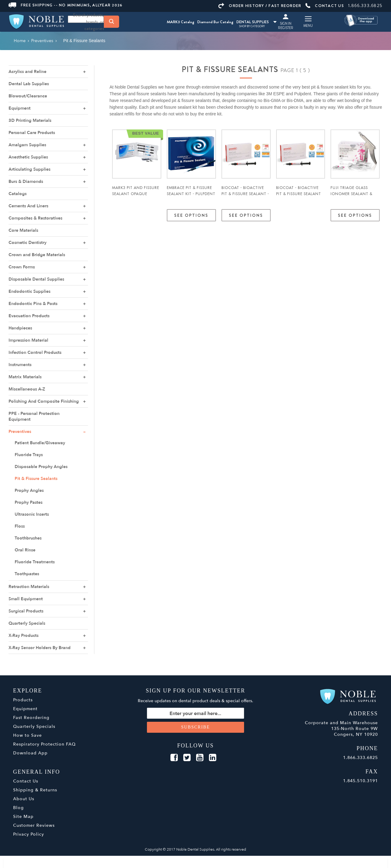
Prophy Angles (29, 490)
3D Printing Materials (30, 120)
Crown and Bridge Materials (37, 255)
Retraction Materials (29, 587)
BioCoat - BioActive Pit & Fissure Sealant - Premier (245, 194)
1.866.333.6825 (365, 5)
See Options (192, 215)
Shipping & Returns (35, 790)
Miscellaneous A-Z (27, 389)
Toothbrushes (28, 538)
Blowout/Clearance (28, 96)
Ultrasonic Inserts (32, 514)
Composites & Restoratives (35, 218)
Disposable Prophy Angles (41, 467)
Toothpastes (27, 574)
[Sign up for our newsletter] (195, 713)
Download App (30, 753)
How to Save (27, 735)
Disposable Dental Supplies (36, 279)
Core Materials (23, 230)
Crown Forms (22, 267)
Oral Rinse (25, 550)
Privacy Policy (29, 834)
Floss (20, 526)
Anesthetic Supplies (28, 157)
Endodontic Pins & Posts (33, 304)
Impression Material (28, 340)
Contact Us (26, 781)
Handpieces (20, 328)
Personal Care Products (32, 133)
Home (20, 41)
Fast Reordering (31, 718)
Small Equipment (26, 599)
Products (23, 700)
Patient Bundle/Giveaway (40, 443)
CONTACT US (325, 6)
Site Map (23, 817)
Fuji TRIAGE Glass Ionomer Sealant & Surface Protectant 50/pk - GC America (353, 197)
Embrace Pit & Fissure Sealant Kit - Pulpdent (191, 191)
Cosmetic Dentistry (27, 243)
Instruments (20, 365)
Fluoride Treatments (35, 562)
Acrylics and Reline (27, 72)
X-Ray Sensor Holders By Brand (40, 648)
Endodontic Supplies (29, 291)
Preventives (20, 432)
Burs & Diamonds (26, 182)
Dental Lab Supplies (29, 84)
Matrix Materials (25, 377)
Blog (18, 808)
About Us (24, 799)
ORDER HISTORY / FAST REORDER (260, 6)
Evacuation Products (29, 316)
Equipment (20, 108)
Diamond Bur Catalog (215, 22)
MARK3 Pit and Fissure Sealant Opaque (136, 191)
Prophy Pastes (29, 502)
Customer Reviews (34, 825)
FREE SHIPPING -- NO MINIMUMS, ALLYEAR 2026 (66, 5)
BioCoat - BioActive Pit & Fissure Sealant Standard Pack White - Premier (300, 197)
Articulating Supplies (29, 169)
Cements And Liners (28, 206)
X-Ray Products (24, 636)
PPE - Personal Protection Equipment (34, 416)
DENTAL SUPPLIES (256, 22)
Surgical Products (26, 611)
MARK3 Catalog (181, 22)
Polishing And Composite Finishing (44, 401)
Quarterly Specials (27, 623)
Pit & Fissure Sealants (36, 479)
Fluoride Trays (29, 455)
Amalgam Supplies (27, 145)
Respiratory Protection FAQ (44, 744)
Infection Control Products (35, 352)
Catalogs (18, 194)
